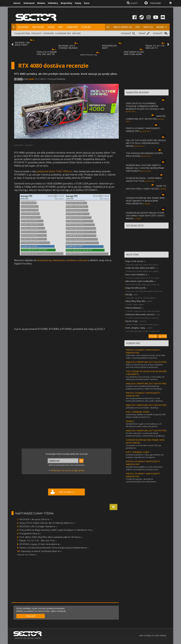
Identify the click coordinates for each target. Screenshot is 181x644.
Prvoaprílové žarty (30, 533)
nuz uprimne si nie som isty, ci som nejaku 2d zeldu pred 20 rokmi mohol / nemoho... (145, 378)
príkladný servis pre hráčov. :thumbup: (142, 408)
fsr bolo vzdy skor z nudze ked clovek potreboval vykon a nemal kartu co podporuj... (146, 434)
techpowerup (44, 260)
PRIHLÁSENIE (156, 3)
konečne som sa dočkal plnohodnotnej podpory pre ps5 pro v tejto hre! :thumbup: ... (145, 387)
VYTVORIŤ (153, 336)
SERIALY (130, 421)
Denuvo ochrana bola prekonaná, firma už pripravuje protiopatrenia (54, 548)
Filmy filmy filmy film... (136, 301)
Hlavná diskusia (133, 308)
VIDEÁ (51, 27)
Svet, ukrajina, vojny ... (136, 328)
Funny (78, 3)
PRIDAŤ (142, 33)
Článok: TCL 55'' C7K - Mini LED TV (38, 540)
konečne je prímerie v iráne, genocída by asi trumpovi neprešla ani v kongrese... (145, 456)
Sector (17, 3)
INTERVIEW (49, 33)
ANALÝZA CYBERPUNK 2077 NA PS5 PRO (146, 117)
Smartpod (29, 3)
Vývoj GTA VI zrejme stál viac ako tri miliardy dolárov (48, 523)
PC (108, 27)
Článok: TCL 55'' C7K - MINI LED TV (156, 47)
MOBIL (161, 27)
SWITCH (148, 27)
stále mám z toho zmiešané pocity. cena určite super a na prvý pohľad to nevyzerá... (146, 357)
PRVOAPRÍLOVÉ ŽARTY (109, 47)
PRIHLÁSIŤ (31, 616)
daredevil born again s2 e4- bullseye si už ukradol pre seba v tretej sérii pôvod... (144, 425)
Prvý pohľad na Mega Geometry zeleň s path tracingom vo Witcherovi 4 (56, 530)
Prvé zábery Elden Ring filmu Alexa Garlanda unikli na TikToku (51, 537)
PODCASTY (37, 33)
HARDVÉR (72, 27)
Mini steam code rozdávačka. (140, 281)
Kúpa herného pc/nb (136, 288)
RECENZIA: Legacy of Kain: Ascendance (40, 544)
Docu (87, 3)
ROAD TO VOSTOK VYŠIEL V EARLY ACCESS (146, 187)
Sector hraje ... (133, 321)
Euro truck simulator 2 (136, 274)
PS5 (138, 27)
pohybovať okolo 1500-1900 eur (54, 171)
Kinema (41, 3)
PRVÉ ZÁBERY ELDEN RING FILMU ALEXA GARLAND (134, 54)
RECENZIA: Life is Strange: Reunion (38, 526)
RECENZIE (38, 27)
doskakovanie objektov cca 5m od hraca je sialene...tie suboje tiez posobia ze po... (144, 468)
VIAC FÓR (162, 336)
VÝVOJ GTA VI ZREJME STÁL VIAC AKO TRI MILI (47, 54)
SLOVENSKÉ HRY (63, 33)
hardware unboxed (77, 260)
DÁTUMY (76, 33)
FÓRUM (86, 27)
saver (31, 79)
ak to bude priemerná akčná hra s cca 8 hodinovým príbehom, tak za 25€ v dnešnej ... (145, 400)
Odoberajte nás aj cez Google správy (67, 470)
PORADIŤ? (158, 33)
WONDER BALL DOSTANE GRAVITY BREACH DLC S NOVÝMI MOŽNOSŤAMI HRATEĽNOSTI (145, 168)
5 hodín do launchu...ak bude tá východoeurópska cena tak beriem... (141, 480)
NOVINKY (23, 27)
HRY (61, 27)
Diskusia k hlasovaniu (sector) (140, 314)
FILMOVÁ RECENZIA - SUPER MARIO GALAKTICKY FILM (144, 179)
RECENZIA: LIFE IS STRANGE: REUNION (68, 47)
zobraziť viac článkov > (27, 555)
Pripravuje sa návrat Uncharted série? (41, 551)
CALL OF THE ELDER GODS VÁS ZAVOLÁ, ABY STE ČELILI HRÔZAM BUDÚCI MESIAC (146, 143)
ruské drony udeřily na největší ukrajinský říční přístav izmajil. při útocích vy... (146, 416)
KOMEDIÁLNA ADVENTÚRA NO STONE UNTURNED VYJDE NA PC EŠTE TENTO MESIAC (145, 216)
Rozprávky (66, 3)
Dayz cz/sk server (135, 261)
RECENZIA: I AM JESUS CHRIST (22, 44)
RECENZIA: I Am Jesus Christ (36, 519)
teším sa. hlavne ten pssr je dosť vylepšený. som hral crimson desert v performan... (145, 366)
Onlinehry (53, 3)
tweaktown (59, 260)
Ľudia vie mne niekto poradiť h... (141, 268)
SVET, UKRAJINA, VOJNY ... (139, 412)
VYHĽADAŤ (126, 33)
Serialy (129, 294)
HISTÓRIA (25, 33)
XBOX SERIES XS (123, 27)
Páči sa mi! (67, 492)
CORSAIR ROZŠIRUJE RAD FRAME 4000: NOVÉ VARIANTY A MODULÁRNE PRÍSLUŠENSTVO (145, 201)
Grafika (20, 79)
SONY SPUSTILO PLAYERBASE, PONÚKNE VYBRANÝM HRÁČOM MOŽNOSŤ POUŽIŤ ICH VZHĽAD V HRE (145, 106)
